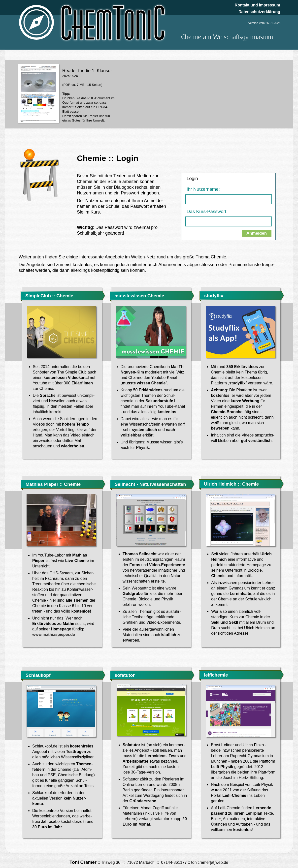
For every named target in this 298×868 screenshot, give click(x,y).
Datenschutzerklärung (259, 12)
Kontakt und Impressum (257, 5)
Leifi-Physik (222, 767)
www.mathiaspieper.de (54, 635)
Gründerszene (143, 801)
